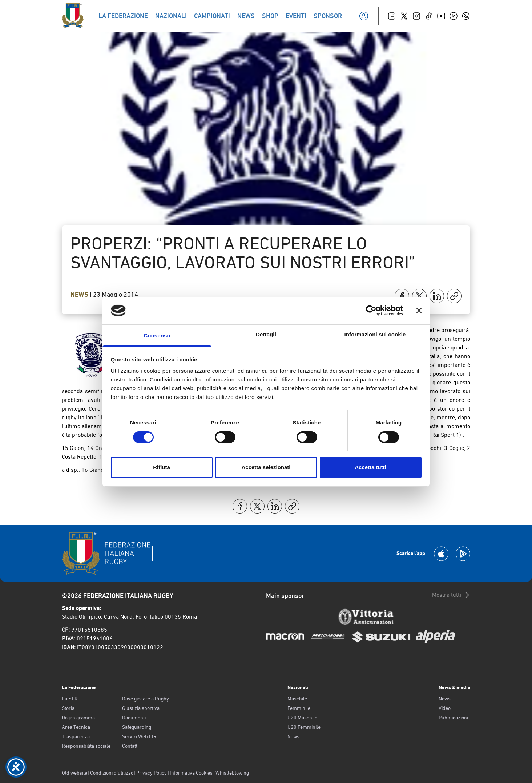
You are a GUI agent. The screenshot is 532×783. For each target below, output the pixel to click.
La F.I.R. (70, 699)
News (80, 295)
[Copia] (454, 296)
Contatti (130, 746)
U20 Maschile (302, 718)
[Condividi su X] (419, 296)
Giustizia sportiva (141, 708)
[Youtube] (441, 16)
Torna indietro (99, 68)
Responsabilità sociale (86, 746)
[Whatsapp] (466, 16)
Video (445, 708)
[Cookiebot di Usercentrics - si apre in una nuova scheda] (371, 311)
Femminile (299, 708)
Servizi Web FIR (139, 736)
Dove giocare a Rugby (146, 699)
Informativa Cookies (191, 773)
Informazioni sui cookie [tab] (375, 334)
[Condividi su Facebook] (402, 296)
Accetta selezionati (266, 467)
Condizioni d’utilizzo (112, 773)
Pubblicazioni (453, 718)
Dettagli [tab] (266, 334)
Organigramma (78, 718)
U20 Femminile (304, 727)
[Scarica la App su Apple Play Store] (441, 554)
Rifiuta (162, 467)
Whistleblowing (232, 773)
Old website (74, 773)
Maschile (297, 699)
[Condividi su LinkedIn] (437, 296)
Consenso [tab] (157, 335)
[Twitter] (404, 16)
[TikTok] (429, 16)
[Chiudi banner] (419, 311)
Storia (68, 708)
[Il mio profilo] (364, 16)
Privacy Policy (152, 773)
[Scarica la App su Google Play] (463, 554)
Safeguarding (137, 727)
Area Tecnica (76, 727)
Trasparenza (76, 736)
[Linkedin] (454, 16)
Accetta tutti (370, 467)
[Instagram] (416, 16)
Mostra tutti (451, 595)
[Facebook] (392, 16)
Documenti (134, 718)
